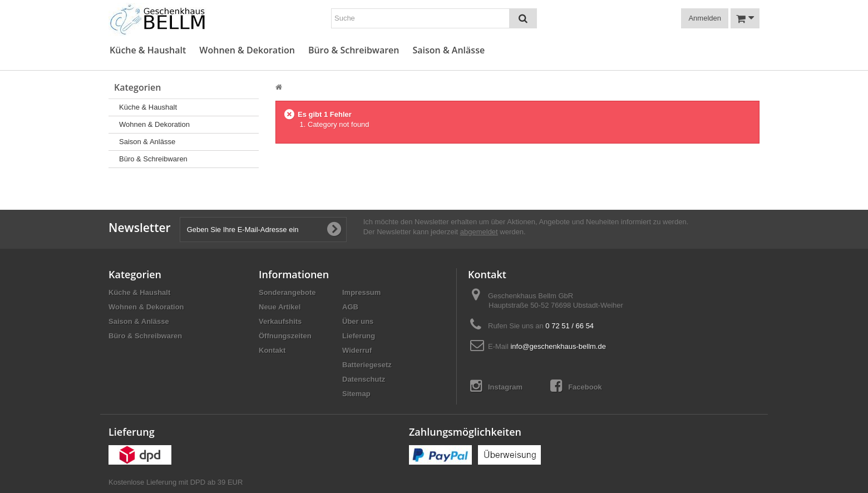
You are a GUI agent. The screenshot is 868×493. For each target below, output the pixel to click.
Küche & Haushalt (148, 50)
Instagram (496, 386)
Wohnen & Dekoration (247, 50)
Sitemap (356, 394)
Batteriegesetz (367, 365)
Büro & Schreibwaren (354, 50)
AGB (350, 307)
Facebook (576, 386)
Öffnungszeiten (285, 336)
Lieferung (359, 336)
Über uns (358, 321)
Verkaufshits (280, 321)
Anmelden (705, 18)
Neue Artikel (280, 307)
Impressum (361, 292)
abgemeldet (479, 232)
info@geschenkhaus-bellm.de (558, 346)
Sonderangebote (287, 292)
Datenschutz (364, 379)
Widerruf (357, 350)
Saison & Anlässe (448, 50)
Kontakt (272, 350)
